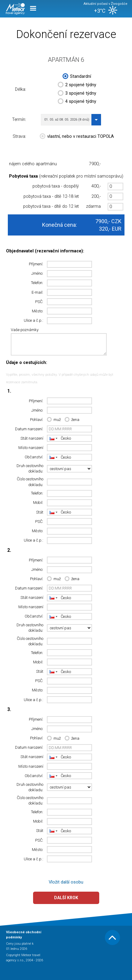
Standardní (77, 77)
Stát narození (32, 438)
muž (54, 420)
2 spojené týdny (77, 85)
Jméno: (37, 273)
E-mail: (37, 292)
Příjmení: (36, 264)
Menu (33, 8)
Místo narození (31, 448)
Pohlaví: (37, 420)
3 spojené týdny (77, 94)
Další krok (66, 898)
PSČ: (39, 302)
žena (72, 420)
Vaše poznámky (25, 330)
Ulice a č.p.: (34, 320)
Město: (38, 311)
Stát (40, 512)
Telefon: (37, 283)
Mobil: (38, 503)
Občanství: (34, 457)
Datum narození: (29, 429)
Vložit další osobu (66, 882)
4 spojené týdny (77, 102)
